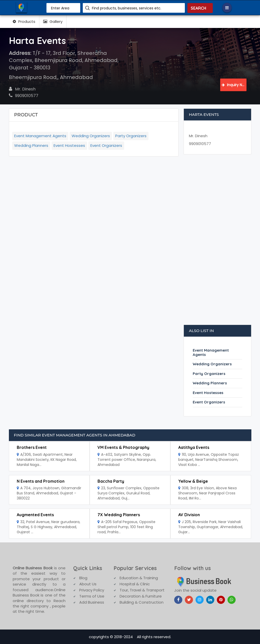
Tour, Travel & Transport (142, 590)
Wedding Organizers (91, 136)
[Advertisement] (218, 242)
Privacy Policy (92, 590)
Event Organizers (106, 145)
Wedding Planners (31, 145)
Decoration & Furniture (141, 596)
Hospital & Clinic (135, 584)
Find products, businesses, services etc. (127, 8)
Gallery (53, 21)
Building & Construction (142, 602)
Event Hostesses (69, 145)
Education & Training (139, 578)
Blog (83, 578)
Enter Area (60, 8)
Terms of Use (92, 596)
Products (24, 21)
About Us (88, 584)
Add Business (92, 602)
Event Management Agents (40, 136)
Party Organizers (131, 136)
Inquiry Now (234, 85)
